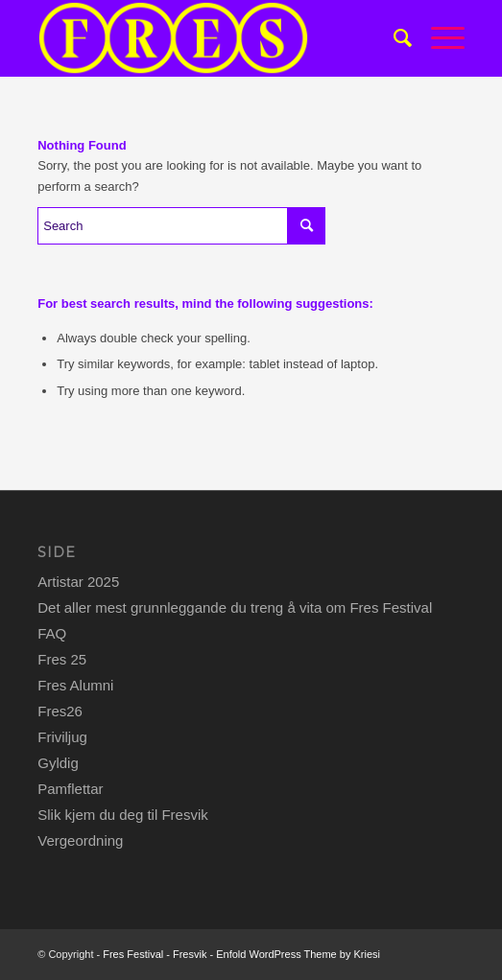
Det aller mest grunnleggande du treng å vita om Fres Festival (235, 607)
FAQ (52, 633)
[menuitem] (393, 38)
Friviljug (62, 737)
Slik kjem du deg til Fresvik (123, 815)
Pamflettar (70, 789)
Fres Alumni (75, 685)
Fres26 (60, 711)
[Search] (393, 38)
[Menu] (438, 38)
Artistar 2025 (78, 582)
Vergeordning (80, 840)
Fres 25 (62, 659)
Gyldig (58, 763)
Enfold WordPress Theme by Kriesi (298, 954)
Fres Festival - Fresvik (155, 954)
